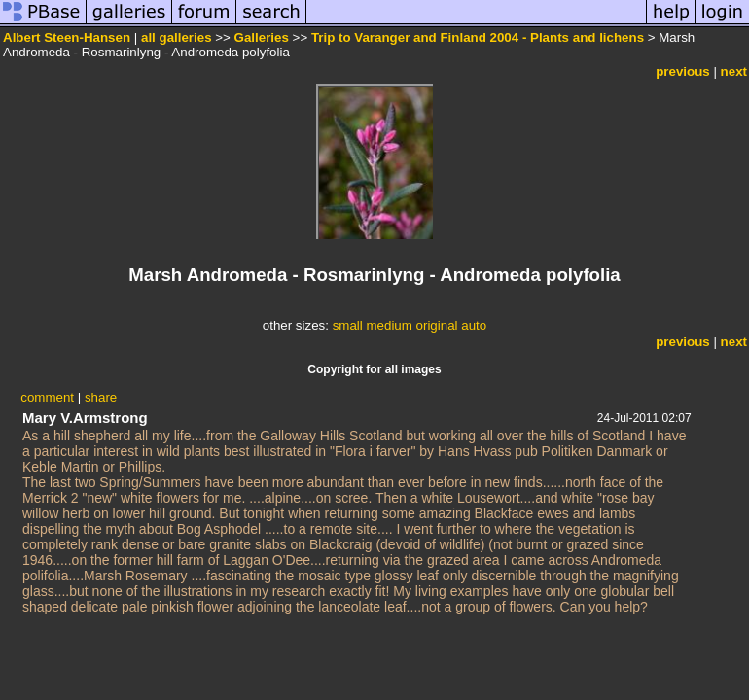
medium (389, 325)
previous (683, 71)
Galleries (262, 37)
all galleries (177, 37)
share (101, 397)
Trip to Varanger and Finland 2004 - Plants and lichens (478, 37)
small (348, 325)
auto (474, 325)
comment (47, 397)
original (437, 325)
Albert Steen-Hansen (67, 37)
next (734, 71)
